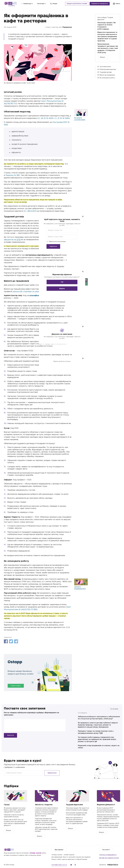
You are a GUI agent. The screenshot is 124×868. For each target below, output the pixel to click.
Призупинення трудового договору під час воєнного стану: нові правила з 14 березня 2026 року (108, 48)
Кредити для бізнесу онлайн (77, 4)
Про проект (59, 850)
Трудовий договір (106, 72)
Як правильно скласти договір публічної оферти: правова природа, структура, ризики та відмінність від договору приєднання (98, 725)
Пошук (54, 4)
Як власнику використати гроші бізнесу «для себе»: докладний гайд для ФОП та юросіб (15, 810)
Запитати (10, 735)
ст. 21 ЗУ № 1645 (62, 118)
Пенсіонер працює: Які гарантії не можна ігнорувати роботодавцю (107, 26)
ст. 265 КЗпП (30, 211)
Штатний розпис (105, 67)
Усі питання (114, 709)
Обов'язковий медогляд (108, 69)
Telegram (16, 641)
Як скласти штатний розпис (80, 119)
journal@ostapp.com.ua (59, 865)
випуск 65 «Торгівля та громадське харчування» (35, 292)
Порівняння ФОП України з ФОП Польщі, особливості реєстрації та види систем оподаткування (108, 825)
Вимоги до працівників (107, 75)
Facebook (6, 641)
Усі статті (106, 850)
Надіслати (53, 246)
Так (62, 282)
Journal (12, 6)
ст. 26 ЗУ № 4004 (46, 118)
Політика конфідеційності (108, 855)
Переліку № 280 (13, 175)
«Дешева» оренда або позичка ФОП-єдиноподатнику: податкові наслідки (46, 829)
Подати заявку (16, 686)
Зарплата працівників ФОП (80, 588)
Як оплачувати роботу (107, 78)
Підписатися (52, 773)
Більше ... (103, 57)
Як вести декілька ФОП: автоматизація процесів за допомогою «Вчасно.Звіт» (106, 810)
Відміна (62, 289)
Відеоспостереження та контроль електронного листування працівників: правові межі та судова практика (107, 37)
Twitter (11, 641)
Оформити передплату (100, 4)
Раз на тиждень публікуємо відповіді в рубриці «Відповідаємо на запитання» (31, 714)
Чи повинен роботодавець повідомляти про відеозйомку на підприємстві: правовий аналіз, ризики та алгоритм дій (97, 739)
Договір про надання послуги (109, 858)
